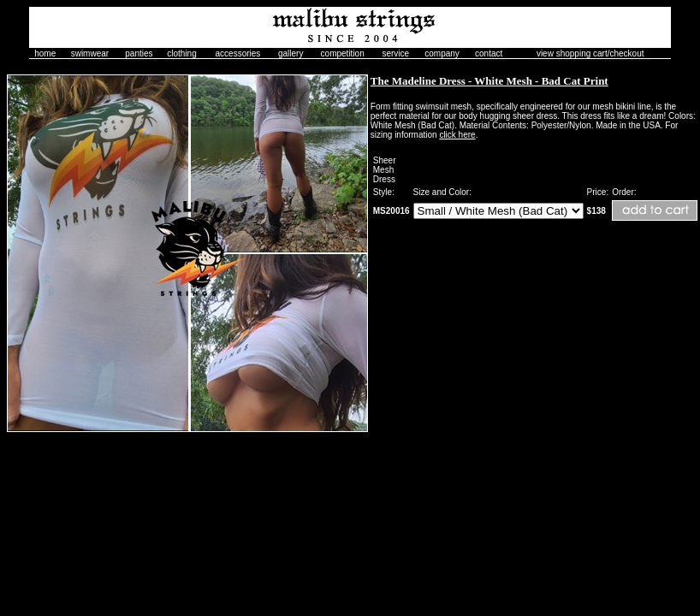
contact (489, 53)
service (395, 53)
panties (139, 53)
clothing (181, 53)
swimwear (90, 53)
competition (343, 53)
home (45, 53)
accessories (238, 53)
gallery (291, 53)
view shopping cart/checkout (590, 53)
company (442, 53)
